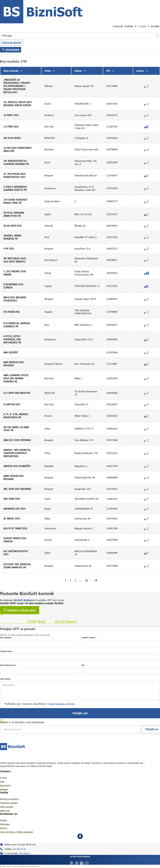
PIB (83, 665)
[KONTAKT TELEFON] (121, 643)
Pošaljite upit (80, 713)
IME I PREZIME (6, 638)
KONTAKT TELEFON (89, 638)
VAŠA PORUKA (6, 679)
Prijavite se (150, 729)
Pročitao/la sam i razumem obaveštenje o (40, 704)
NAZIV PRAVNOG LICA (9, 665)
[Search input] (77, 35)
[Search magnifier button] (157, 35)
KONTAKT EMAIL (6, 651)
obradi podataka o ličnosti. (62, 704)
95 (87, 580)
